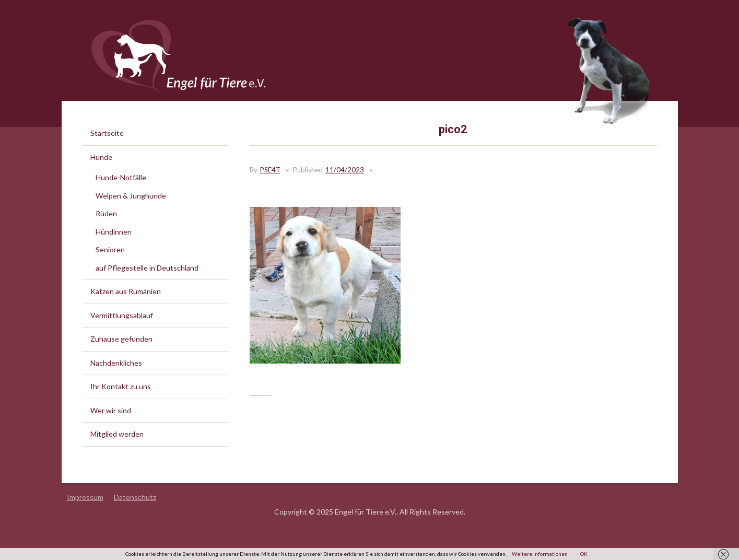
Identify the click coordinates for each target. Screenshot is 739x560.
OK (584, 554)
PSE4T (270, 170)
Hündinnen (114, 232)
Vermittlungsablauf (122, 315)
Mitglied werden (117, 434)
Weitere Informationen (540, 554)
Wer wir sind (111, 410)
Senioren (110, 249)
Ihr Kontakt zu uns (121, 386)
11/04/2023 (345, 170)
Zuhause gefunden (121, 339)
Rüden (106, 213)
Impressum (85, 497)
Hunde (101, 157)
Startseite (107, 133)
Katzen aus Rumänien (126, 291)
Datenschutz (135, 497)
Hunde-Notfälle (121, 177)
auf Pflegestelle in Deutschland (147, 268)
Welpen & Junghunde (131, 196)
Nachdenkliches (116, 363)
